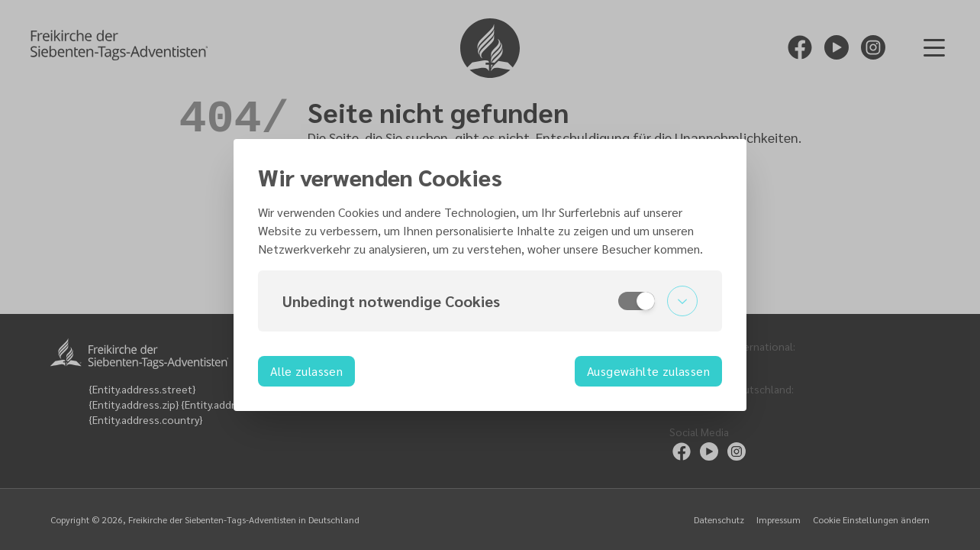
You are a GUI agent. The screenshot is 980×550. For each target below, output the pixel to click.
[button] (490, 301)
